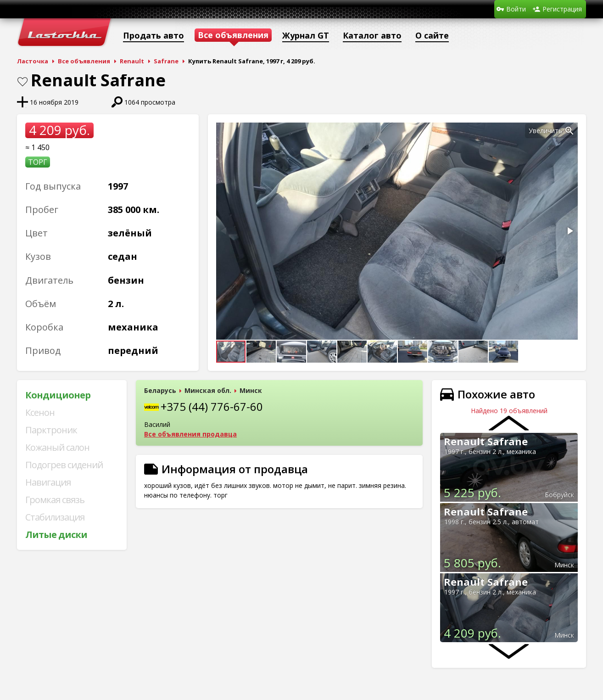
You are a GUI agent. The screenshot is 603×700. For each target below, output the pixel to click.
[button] (569, 131)
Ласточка (33, 61)
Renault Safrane (486, 441)
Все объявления (84, 61)
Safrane (166, 61)
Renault (132, 61)
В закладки (22, 82)
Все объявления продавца (190, 434)
